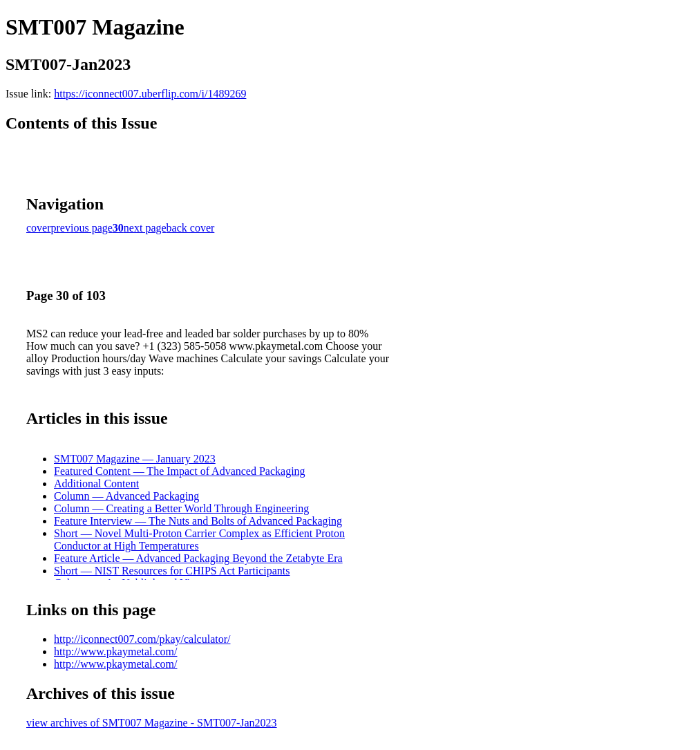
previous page (82, 228)
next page (145, 228)
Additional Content (96, 484)
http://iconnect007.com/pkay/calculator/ (142, 639)
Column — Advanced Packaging (126, 496)
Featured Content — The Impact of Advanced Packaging (180, 471)
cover (39, 228)
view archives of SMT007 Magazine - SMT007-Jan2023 (152, 723)
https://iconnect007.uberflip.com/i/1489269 (150, 94)
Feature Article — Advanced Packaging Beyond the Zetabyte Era (198, 558)
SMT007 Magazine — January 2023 (135, 459)
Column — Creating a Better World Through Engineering (181, 508)
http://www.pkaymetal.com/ (115, 651)
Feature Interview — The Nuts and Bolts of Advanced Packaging (198, 521)
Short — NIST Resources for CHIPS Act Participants (172, 571)
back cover (191, 228)
